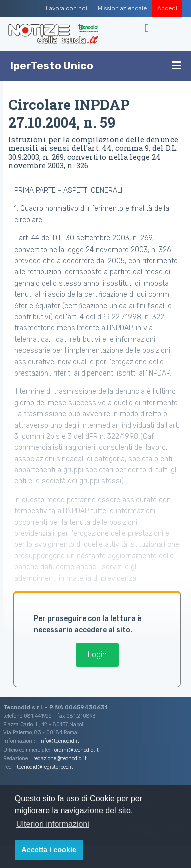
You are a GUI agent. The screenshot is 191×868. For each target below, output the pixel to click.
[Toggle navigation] (148, 28)
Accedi (167, 8)
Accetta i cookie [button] (49, 850)
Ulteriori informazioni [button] (53, 824)
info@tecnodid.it (59, 741)
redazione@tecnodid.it (60, 758)
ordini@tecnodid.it (76, 750)
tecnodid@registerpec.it (45, 767)
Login (97, 654)
